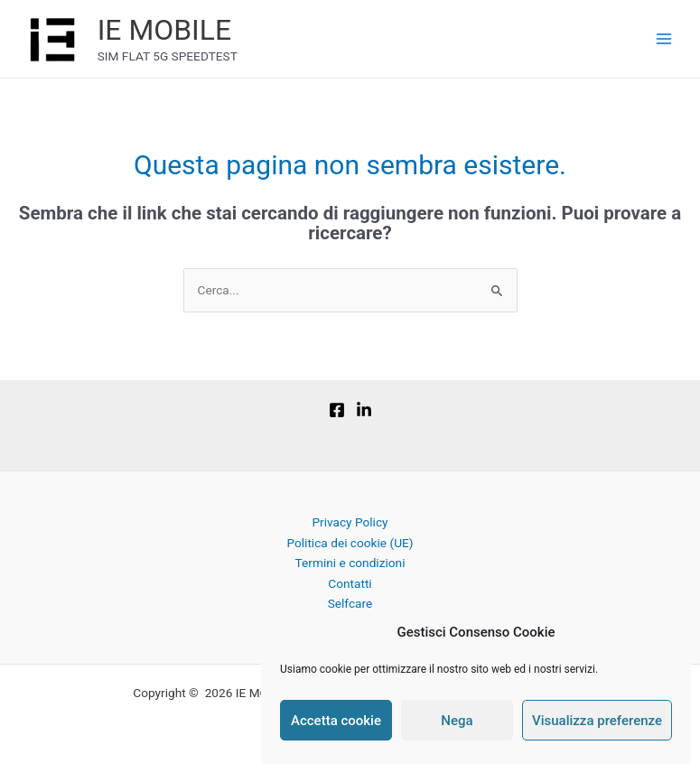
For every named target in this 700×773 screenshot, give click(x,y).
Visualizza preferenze (597, 721)
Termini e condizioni (350, 563)
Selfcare (350, 603)
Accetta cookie (336, 721)
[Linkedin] (364, 410)
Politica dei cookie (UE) (350, 543)
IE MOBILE (164, 30)
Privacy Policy (350, 522)
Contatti (350, 583)
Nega (457, 721)
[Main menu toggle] (664, 39)
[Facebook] (337, 410)
